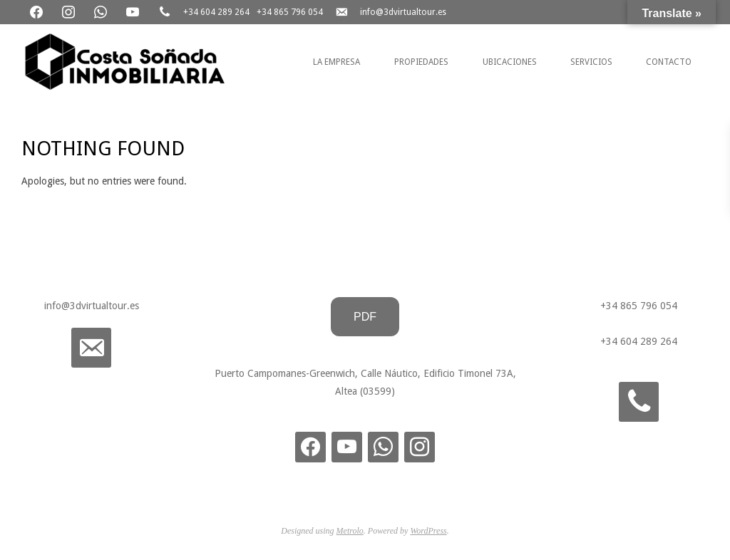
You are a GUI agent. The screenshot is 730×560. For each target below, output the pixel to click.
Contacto (669, 62)
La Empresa (336, 62)
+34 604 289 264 (216, 12)
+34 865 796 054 (290, 12)
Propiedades (421, 62)
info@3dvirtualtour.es (403, 12)
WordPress (428, 531)
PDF (365, 317)
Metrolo (350, 531)
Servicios (591, 62)
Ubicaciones (510, 62)
